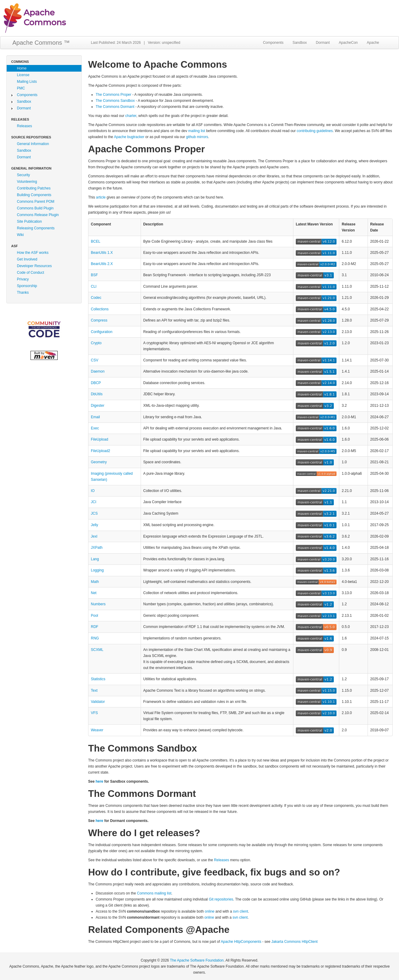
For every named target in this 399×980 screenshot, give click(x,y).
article (101, 197)
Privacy (23, 279)
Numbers (98, 604)
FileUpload (99, 439)
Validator (98, 702)
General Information (33, 144)
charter (131, 116)
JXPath (97, 548)
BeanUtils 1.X (102, 253)
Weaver (97, 730)
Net (94, 593)
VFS (94, 713)
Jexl (94, 536)
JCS (94, 513)
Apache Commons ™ (41, 43)
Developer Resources (34, 266)
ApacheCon (348, 43)
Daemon (98, 371)
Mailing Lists (27, 82)
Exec (95, 428)
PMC (21, 88)
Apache (373, 43)
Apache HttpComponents (241, 942)
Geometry (99, 462)
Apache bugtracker (129, 137)
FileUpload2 (101, 451)
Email (95, 417)
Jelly (94, 525)
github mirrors (197, 137)
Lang (95, 559)
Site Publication (29, 222)
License (23, 75)
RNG (95, 638)
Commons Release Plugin (38, 215)
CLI (94, 286)
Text (94, 691)
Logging (97, 570)
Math (95, 582)
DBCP (96, 383)
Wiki (20, 235)
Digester (98, 406)
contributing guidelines (315, 131)
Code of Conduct (30, 273)
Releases (24, 126)
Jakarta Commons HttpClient (294, 942)
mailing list (197, 131)
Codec (96, 298)
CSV (95, 360)
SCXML (97, 650)
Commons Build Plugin (35, 208)
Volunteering (27, 182)
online (210, 911)
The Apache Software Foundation (197, 960)
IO (93, 491)
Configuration (102, 332)
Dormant (323, 43)
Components (273, 43)
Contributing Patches (34, 188)
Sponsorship (27, 286)
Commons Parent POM (36, 202)
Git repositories (221, 899)
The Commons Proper (113, 95)
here (99, 781)
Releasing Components (36, 228)
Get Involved (27, 259)
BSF (94, 275)
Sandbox (300, 43)
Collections (100, 309)
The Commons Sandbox (115, 101)
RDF (95, 627)
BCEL (96, 241)
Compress (99, 320)
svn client (241, 911)
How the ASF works (33, 253)
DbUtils (97, 394)
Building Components (34, 195)
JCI (94, 502)
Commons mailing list (154, 893)
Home (22, 68)
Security (23, 175)
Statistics (98, 679)
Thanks (23, 293)
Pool (94, 616)
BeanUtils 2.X (102, 264)
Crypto (96, 343)
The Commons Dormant (115, 107)
